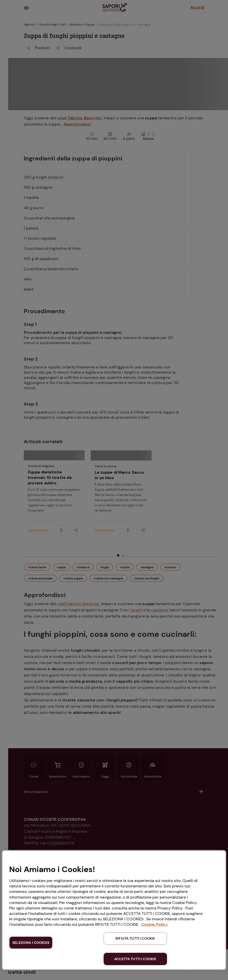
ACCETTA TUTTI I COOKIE (135, 959)
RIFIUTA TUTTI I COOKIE (135, 938)
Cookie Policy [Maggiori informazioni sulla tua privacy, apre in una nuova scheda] (155, 924)
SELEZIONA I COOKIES (31, 943)
